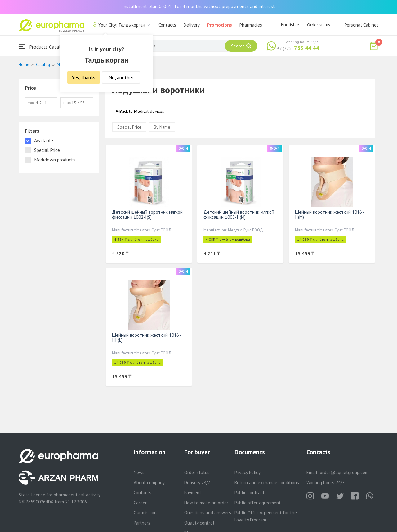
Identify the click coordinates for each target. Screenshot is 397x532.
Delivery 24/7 (197, 483)
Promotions (220, 25)
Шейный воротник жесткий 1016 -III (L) (147, 338)
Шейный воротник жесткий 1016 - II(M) (330, 215)
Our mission (145, 513)
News (139, 472)
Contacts (167, 25)
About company (149, 483)
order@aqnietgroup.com (344, 472)
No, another (121, 77)
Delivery (192, 25)
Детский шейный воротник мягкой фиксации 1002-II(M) (239, 215)
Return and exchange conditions (267, 483)
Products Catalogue (45, 47)
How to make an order (206, 503)
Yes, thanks (84, 77)
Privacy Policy (248, 472)
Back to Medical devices (142, 111)
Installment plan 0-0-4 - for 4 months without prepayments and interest (199, 6)
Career (140, 503)
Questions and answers (208, 513)
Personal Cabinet (361, 25)
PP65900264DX (38, 502)
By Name (162, 127)
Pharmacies (251, 25)
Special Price (129, 127)
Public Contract (250, 492)
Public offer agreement (258, 503)
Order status (319, 25)
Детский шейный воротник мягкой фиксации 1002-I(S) (147, 215)
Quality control (199, 523)
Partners (142, 523)
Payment (193, 492)
